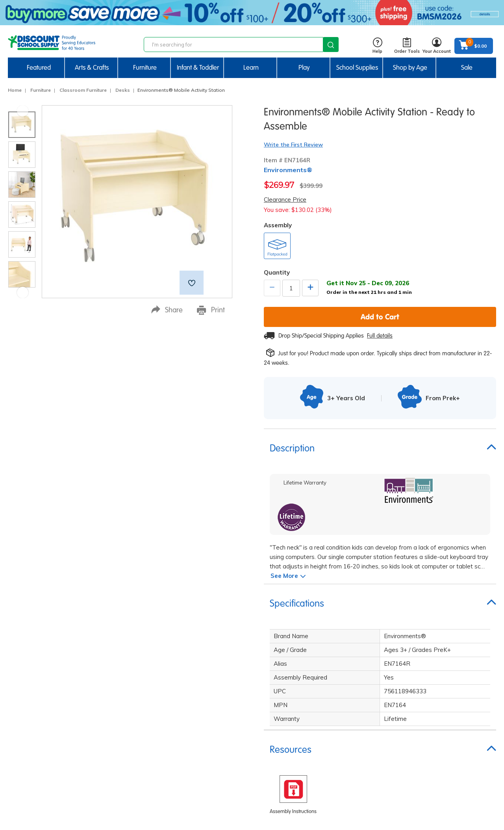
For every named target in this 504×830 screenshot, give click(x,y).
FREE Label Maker (414, 761)
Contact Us (299, 643)
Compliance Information (210, 726)
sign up (111, 664)
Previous (23, 111)
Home (15, 90)
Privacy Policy (197, 690)
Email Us (96, 730)
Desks (123, 90)
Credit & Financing (309, 714)
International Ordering (314, 702)
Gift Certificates (306, 690)
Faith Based (407, 655)
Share (167, 310)
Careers (189, 667)
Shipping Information (312, 655)
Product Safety (198, 773)
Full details (380, 336)
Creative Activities (415, 737)
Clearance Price (285, 200)
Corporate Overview (205, 655)
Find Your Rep (303, 749)
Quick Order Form (414, 690)
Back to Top (482, 802)
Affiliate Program (414, 702)
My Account (300, 726)
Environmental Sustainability (216, 785)
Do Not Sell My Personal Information (226, 702)
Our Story (191, 643)
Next (23, 292)
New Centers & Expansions (426, 749)
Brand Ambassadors (418, 714)
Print (211, 310)
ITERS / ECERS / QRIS (419, 678)
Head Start (406, 667)
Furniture (41, 90)
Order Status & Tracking (317, 667)
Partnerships (196, 737)
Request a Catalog (415, 643)
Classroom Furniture (83, 90)
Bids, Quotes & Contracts (317, 737)
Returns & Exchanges (312, 678)
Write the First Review (293, 145)
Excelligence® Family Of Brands (220, 761)
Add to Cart (380, 317)
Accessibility (195, 749)
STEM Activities (412, 726)
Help (377, 46)
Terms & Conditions (204, 714)
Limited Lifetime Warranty (213, 678)
